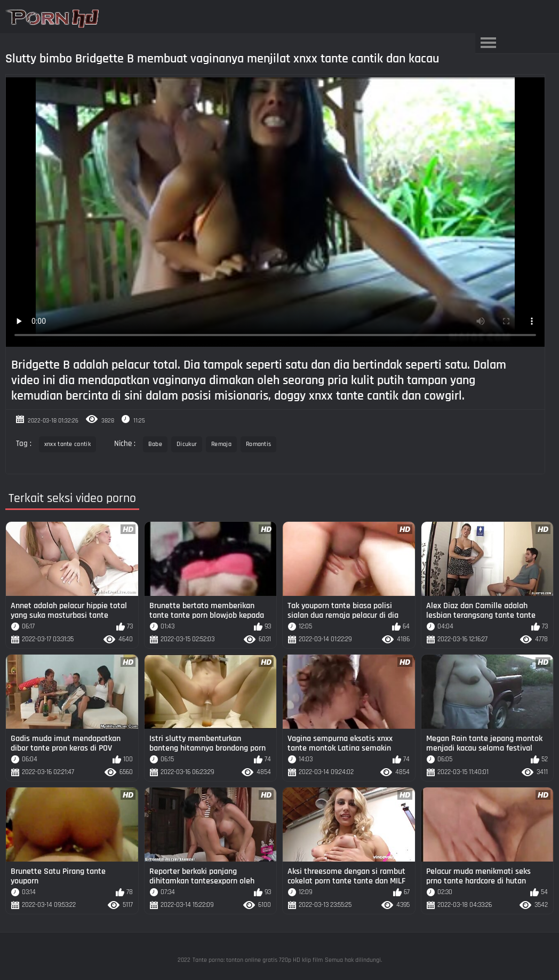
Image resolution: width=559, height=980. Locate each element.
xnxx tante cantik (67, 444)
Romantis (258, 444)
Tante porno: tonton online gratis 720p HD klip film (258, 960)
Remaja (221, 444)
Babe (155, 444)
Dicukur (187, 444)
